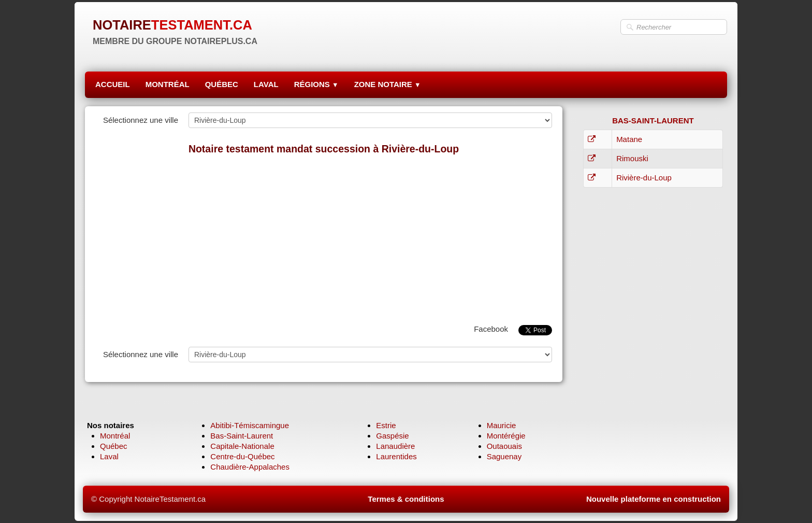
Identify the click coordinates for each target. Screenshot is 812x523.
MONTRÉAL (168, 84)
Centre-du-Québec (242, 456)
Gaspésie (392, 436)
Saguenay (504, 456)
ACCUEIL (113, 84)
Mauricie (502, 425)
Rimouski (632, 158)
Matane (629, 139)
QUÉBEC (222, 84)
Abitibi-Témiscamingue (250, 425)
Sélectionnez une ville (141, 120)
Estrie (386, 425)
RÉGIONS (316, 84)
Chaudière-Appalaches (250, 467)
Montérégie (506, 436)
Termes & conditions (406, 499)
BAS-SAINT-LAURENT (653, 121)
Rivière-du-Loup (644, 178)
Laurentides (396, 456)
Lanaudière (395, 446)
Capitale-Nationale (242, 446)
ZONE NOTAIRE (388, 84)
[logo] (175, 31)
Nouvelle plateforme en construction (654, 499)
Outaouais (504, 446)
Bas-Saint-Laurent (242, 436)
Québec (114, 446)
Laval (109, 456)
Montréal (115, 436)
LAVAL (266, 84)
